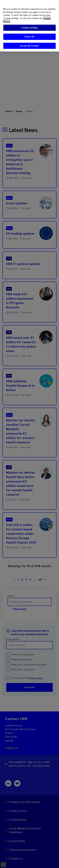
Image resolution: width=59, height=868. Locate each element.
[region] (29, 26)
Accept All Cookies (29, 46)
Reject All (29, 37)
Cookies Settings (29, 28)
